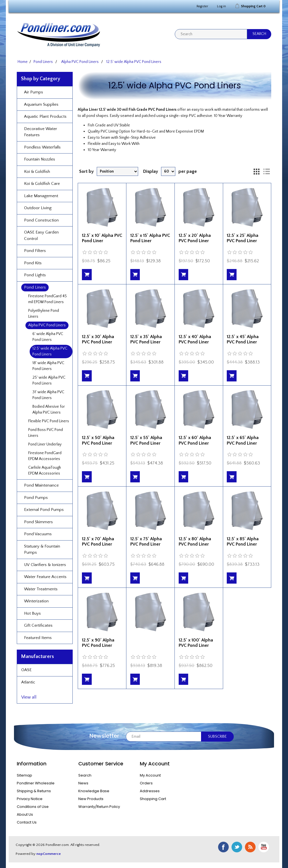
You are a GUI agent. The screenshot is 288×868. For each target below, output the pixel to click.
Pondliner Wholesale (36, 783)
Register (202, 6)
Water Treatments (41, 589)
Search (85, 775)
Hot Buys (32, 613)
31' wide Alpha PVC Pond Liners (48, 395)
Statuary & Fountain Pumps (42, 549)
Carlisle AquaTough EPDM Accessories (45, 470)
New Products (91, 799)
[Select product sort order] (117, 171)
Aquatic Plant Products (45, 116)
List (266, 171)
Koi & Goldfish (37, 172)
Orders (146, 783)
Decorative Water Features (41, 132)
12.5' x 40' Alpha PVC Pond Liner (195, 339)
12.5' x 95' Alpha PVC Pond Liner (146, 643)
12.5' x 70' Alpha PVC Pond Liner (98, 542)
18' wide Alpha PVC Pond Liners (48, 366)
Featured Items (38, 638)
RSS (250, 847)
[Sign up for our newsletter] (164, 737)
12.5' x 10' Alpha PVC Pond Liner (102, 238)
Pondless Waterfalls (42, 147)
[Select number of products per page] (168, 171)
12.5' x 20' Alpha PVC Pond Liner (195, 238)
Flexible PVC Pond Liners (49, 421)
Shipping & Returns (34, 791)
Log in (221, 6)
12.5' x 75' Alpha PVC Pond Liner (146, 542)
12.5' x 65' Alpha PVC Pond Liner (243, 440)
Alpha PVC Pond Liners (47, 325)
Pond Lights (35, 275)
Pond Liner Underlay (45, 444)
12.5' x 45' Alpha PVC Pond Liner (243, 339)
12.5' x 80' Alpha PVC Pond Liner (195, 542)
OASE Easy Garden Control (41, 235)
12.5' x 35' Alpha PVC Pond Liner (146, 339)
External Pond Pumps (44, 510)
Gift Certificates (38, 625)
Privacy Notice (30, 799)
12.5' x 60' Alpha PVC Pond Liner (195, 440)
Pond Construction (41, 220)
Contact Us (27, 822)
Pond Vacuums (38, 534)
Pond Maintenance (41, 485)
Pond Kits (33, 263)
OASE (26, 670)
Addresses (150, 791)
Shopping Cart (153, 799)
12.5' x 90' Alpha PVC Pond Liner (98, 643)
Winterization (36, 601)
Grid (256, 171)
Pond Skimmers (38, 522)
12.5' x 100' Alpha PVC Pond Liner (196, 643)
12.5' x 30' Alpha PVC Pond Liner (98, 339)
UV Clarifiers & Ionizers (45, 565)
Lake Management (41, 196)
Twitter (237, 847)
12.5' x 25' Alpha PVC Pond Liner (243, 238)
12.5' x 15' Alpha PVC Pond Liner (150, 238)
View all (29, 697)
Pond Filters (35, 251)
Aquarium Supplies (41, 104)
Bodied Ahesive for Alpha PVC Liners (49, 410)
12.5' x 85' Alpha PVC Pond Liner (243, 542)
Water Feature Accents (45, 577)
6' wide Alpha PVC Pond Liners (48, 337)
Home (23, 62)
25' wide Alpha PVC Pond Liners (49, 380)
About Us (25, 814)
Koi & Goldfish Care (42, 184)
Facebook (223, 847)
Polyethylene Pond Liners (44, 314)
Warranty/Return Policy (99, 807)
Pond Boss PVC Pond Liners (46, 433)
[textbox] (211, 34)
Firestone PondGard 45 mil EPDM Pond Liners (48, 299)
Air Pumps (34, 92)
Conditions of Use (33, 807)
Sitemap (24, 775)
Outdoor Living (38, 208)
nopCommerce (49, 854)
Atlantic (28, 682)
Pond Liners (35, 287)
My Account (150, 775)
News (83, 783)
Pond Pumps (36, 498)
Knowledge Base (94, 791)
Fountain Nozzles (40, 159)
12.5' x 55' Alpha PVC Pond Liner (146, 440)
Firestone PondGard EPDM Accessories (45, 456)
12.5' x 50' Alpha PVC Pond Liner (98, 440)
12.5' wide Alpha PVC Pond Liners (50, 351)
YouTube (264, 847)
